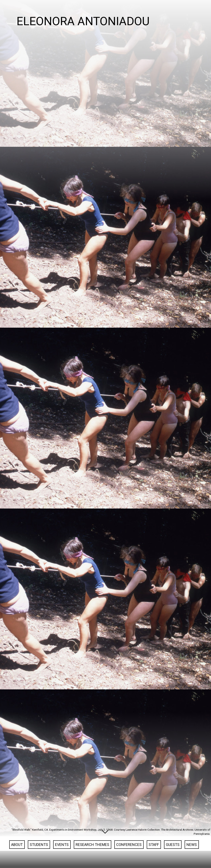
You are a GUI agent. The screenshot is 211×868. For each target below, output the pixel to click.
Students (39, 854)
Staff (154, 854)
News (192, 854)
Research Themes (92, 854)
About (17, 854)
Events (62, 854)
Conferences (129, 854)
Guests (173, 854)
